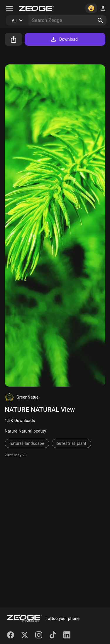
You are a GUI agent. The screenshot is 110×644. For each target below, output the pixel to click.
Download (64, 39)
